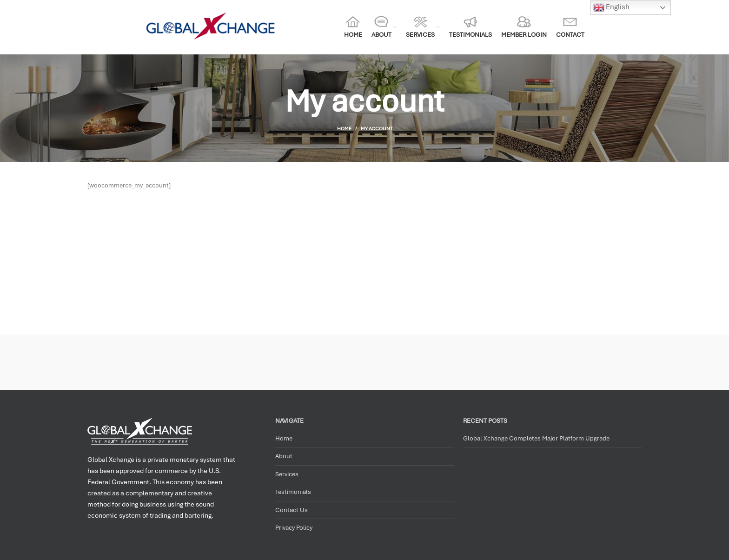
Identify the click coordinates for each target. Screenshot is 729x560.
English (611, 7)
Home (344, 129)
